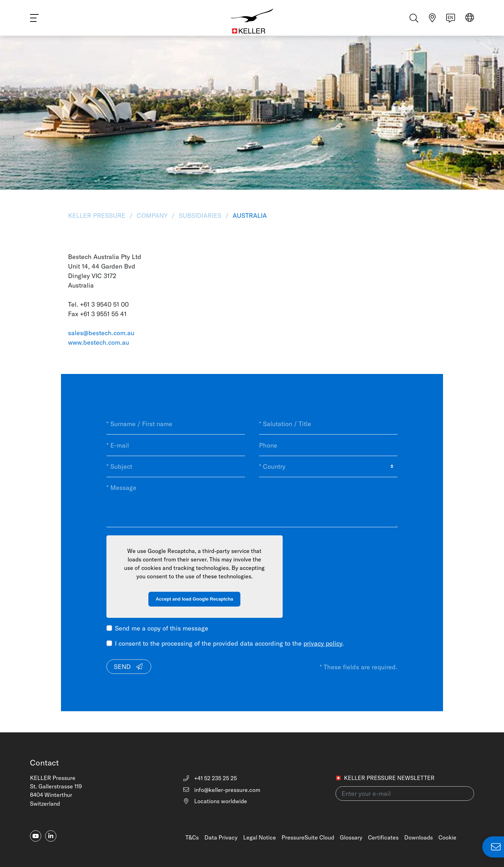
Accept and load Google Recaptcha (195, 599)
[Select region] (470, 22)
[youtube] (36, 836)
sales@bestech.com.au (101, 333)
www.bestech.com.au (99, 342)
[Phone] (328, 445)
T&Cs (192, 837)
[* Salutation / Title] (328, 424)
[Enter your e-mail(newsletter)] (405, 794)
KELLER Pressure (98, 216)
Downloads (419, 837)
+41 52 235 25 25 (210, 778)
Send (129, 667)
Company (152, 216)
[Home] (252, 21)
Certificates (383, 837)
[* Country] (328, 467)
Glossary (351, 837)
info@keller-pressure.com (221, 790)
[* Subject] (176, 467)
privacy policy (323, 643)
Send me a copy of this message (162, 628)
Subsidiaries (200, 216)
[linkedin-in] (51, 836)
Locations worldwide (215, 801)
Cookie (447, 837)
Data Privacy (221, 837)
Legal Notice (260, 837)
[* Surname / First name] (176, 424)
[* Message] (252, 502)
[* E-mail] (176, 445)
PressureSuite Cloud (308, 837)
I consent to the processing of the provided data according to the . (229, 643)
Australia (249, 216)
